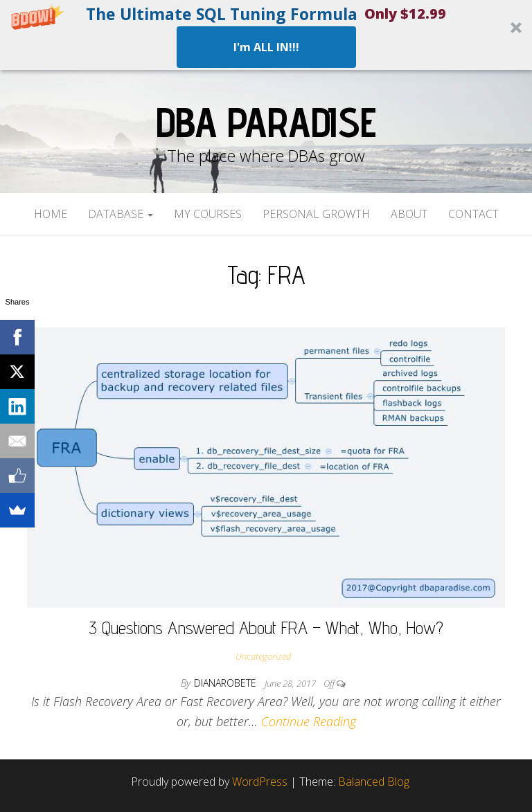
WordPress (260, 782)
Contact (473, 214)
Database (121, 214)
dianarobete (227, 683)
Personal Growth (316, 214)
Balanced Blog (374, 782)
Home (51, 214)
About (409, 214)
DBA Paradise (266, 122)
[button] (266, 35)
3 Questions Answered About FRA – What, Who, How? (266, 628)
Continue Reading (309, 721)
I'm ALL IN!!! (266, 47)
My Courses (208, 214)
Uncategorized (263, 656)
